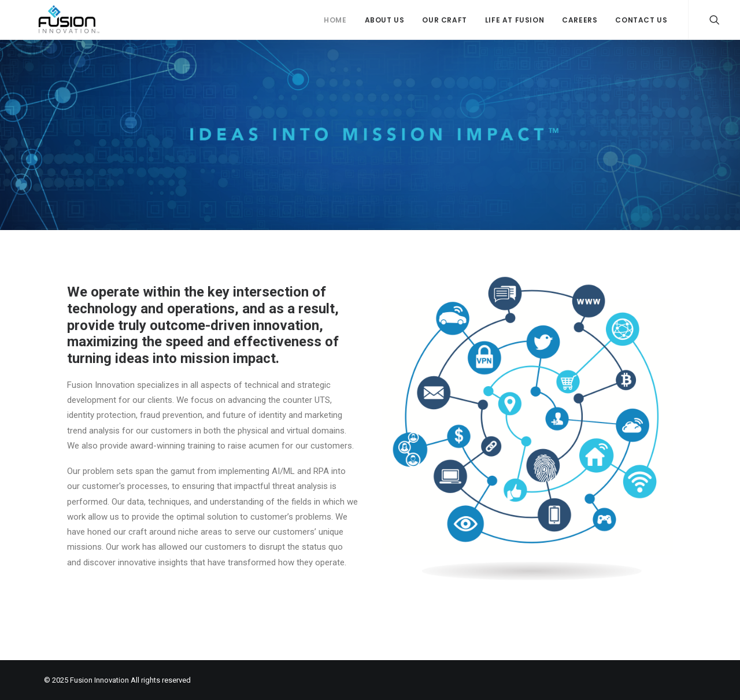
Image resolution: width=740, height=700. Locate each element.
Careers (580, 20)
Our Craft (444, 20)
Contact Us (641, 20)
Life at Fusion (515, 20)
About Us (385, 20)
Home (335, 20)
